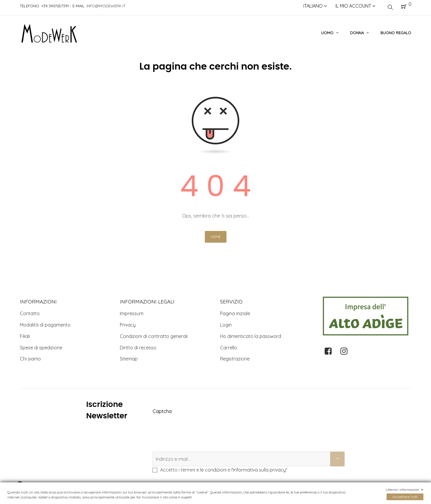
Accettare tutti (405, 497)
